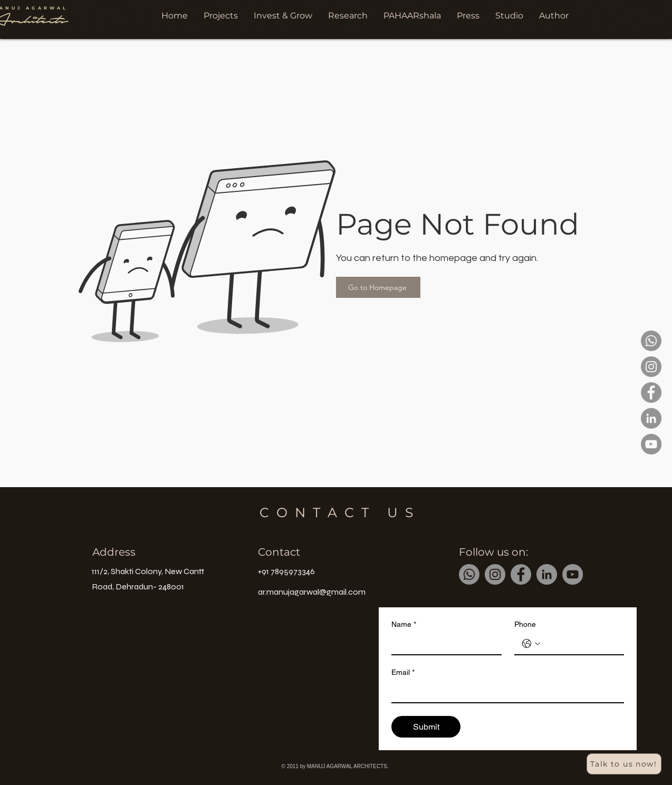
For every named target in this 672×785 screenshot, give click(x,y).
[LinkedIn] (651, 418)
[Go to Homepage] (378, 287)
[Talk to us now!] (624, 764)
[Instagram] (651, 367)
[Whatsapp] (651, 341)
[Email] (505, 692)
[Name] (443, 644)
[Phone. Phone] (580, 644)
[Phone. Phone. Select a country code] (531, 644)
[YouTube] (651, 444)
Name (404, 624)
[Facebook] (651, 392)
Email (403, 672)
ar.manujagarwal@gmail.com (312, 592)
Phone (525, 624)
